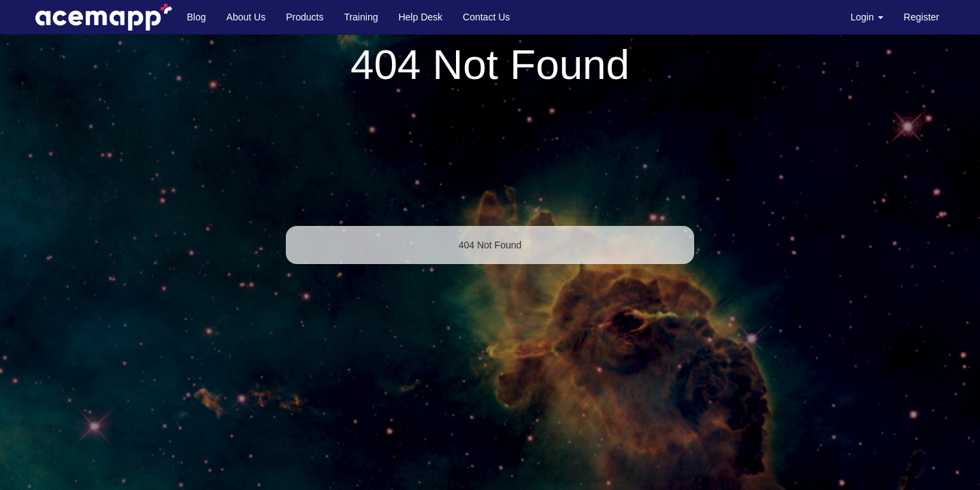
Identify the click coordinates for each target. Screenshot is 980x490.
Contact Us (486, 17)
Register (921, 17)
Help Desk (420, 17)
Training (361, 17)
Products (305, 17)
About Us (246, 17)
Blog (197, 17)
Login (867, 17)
